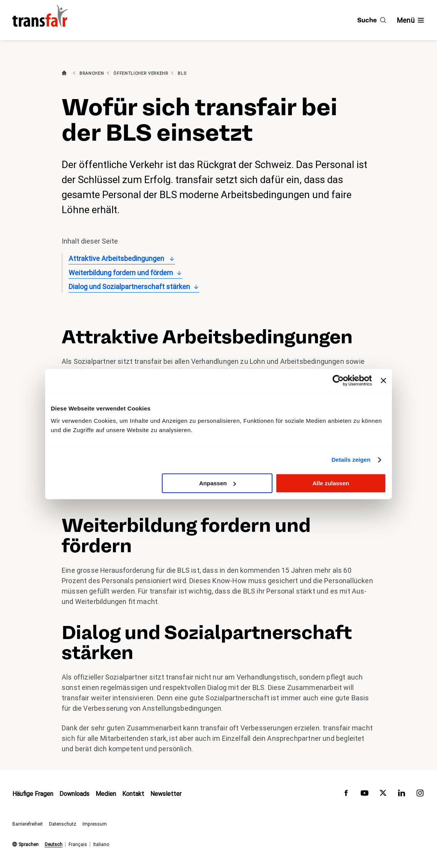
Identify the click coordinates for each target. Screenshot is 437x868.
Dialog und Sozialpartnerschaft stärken (129, 287)
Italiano (101, 844)
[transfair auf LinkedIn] (402, 795)
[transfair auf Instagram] (420, 795)
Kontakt (133, 794)
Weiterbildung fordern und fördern (121, 273)
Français (78, 844)
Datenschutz (63, 824)
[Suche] (372, 20)
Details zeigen (351, 460)
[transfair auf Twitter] (383, 795)
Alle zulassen (331, 483)
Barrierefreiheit (28, 824)
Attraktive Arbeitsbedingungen (117, 258)
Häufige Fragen (33, 794)
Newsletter (166, 794)
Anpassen (218, 483)
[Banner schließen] (383, 380)
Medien (106, 794)
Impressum (95, 824)
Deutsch (54, 844)
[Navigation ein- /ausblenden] (411, 20)
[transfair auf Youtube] (365, 795)
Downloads (74, 794)
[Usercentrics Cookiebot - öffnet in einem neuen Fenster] (338, 380)
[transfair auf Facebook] (346, 795)
